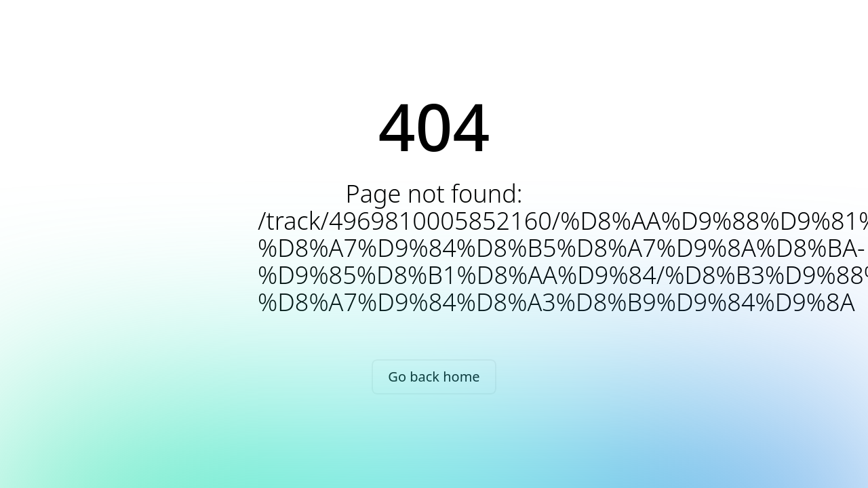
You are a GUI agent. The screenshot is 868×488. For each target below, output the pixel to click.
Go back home (434, 377)
